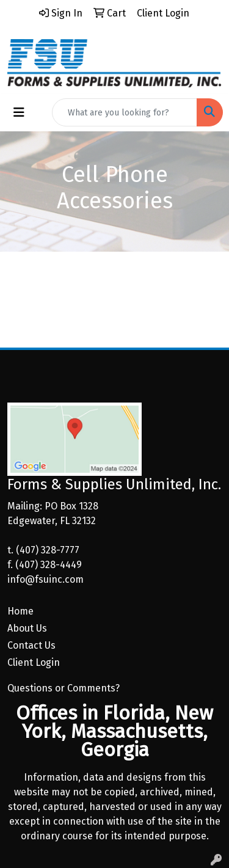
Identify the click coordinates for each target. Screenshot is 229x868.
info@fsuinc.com (45, 579)
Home (20, 611)
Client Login (34, 662)
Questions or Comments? (64, 688)
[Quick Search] (125, 112)
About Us (27, 628)
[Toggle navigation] (19, 112)
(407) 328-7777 (48, 550)
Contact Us (31, 645)
